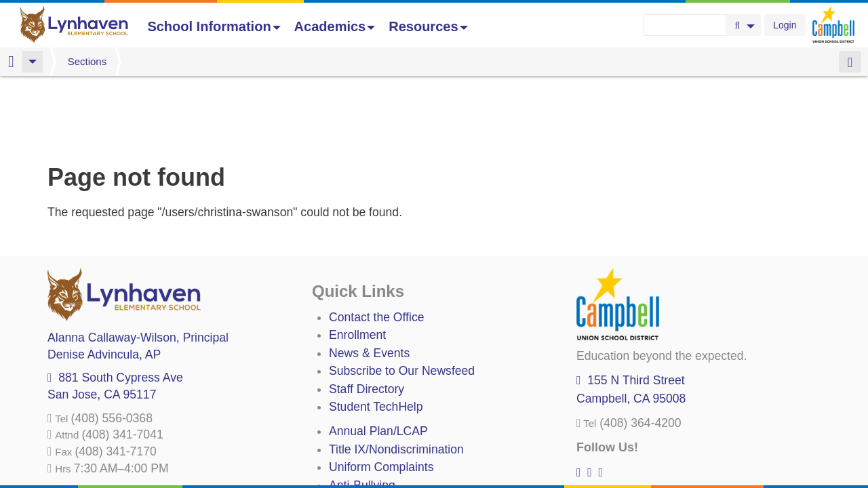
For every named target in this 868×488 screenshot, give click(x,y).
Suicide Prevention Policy (396, 432)
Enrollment (357, 264)
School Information (214, 26)
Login (785, 25)
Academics (335, 26)
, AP (104, 283)
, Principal (138, 266)
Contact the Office (377, 246)
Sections (87, 61)
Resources (428, 26)
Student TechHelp (376, 335)
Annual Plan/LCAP (378, 360)
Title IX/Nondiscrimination (396, 378)
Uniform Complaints (381, 396)
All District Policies (378, 449)
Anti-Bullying (362, 414)
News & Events (369, 282)
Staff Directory (367, 318)
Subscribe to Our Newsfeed (402, 300)
